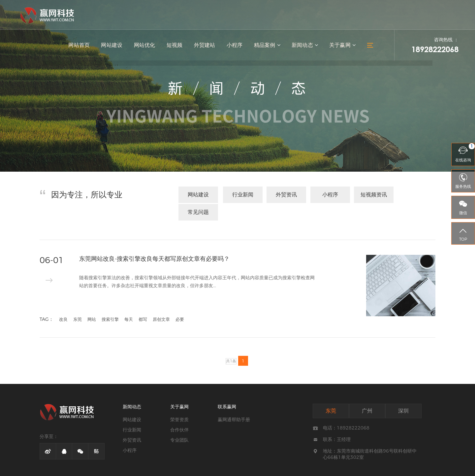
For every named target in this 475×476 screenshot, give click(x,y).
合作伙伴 (179, 411)
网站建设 (114, 46)
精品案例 (268, 46)
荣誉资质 (179, 401)
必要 (180, 301)
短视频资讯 (372, 195)
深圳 (403, 392)
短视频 (176, 46)
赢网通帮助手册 (234, 401)
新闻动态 (305, 46)
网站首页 (82, 46)
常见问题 (416, 195)
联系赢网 (227, 388)
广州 (367, 392)
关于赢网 (343, 46)
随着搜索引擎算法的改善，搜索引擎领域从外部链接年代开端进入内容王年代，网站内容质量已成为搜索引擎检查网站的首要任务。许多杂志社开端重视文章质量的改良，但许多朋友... (197, 264)
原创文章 (161, 301)
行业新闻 (240, 195)
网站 (92, 301)
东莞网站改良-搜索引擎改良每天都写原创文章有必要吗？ (155, 240)
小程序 (236, 46)
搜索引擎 (110, 301)
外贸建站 (206, 46)
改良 (63, 301)
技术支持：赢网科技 (326, 468)
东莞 (78, 301)
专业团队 (179, 422)
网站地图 (294, 468)
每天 (129, 301)
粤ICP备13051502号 (261, 468)
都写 (143, 301)
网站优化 (147, 46)
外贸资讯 (284, 195)
